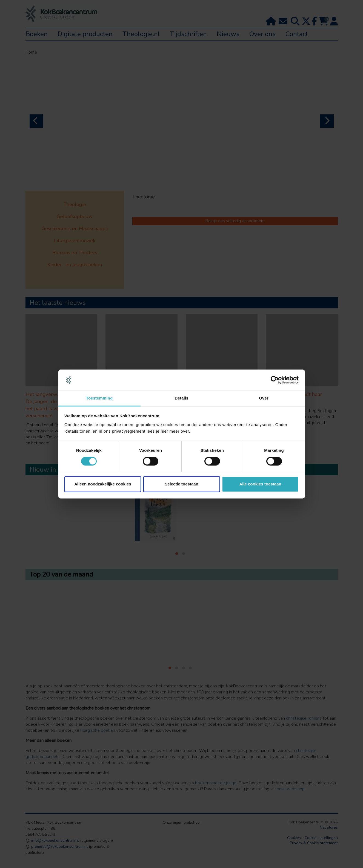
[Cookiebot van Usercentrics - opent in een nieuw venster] (275, 380)
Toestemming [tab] (99, 398)
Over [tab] (264, 398)
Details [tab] (182, 398)
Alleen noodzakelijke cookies (103, 484)
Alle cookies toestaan (260, 484)
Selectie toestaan (181, 484)
